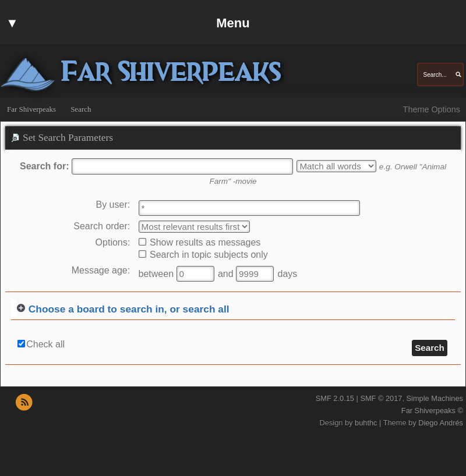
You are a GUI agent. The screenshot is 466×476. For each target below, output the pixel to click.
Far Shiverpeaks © (432, 411)
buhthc (366, 423)
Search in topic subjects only (203, 255)
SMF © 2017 (381, 398)
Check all (45, 344)
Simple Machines (435, 398)
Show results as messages (200, 242)
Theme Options (432, 109)
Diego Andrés (441, 423)
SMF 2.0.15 (335, 398)
